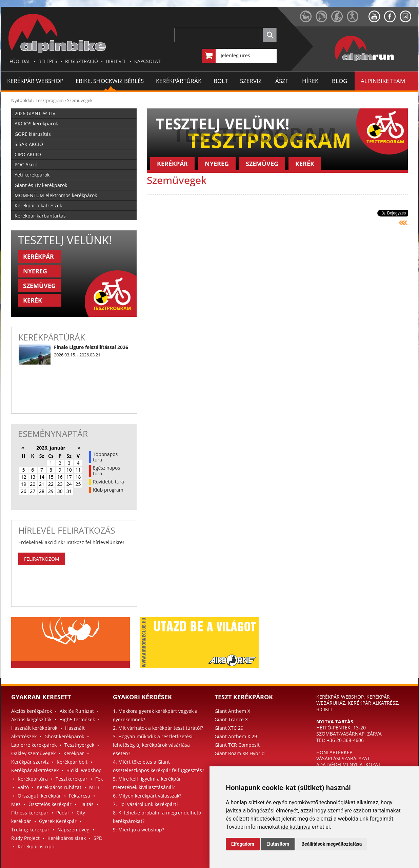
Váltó (23, 787)
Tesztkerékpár (72, 779)
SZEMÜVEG (39, 286)
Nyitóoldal (22, 100)
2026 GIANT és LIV (35, 113)
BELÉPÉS (48, 61)
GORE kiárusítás (33, 134)
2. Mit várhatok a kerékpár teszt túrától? (158, 728)
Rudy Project (25, 838)
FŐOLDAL (20, 61)
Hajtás (86, 804)
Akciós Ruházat (77, 711)
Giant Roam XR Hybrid (240, 753)
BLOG (340, 81)
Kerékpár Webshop (35, 81)
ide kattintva (296, 827)
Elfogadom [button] (243, 844)
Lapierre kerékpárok (34, 745)
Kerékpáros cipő (36, 846)
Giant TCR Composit (237, 745)
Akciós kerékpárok (32, 711)
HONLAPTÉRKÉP (334, 752)
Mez (16, 804)
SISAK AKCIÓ (29, 144)
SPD (98, 838)
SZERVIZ (251, 81)
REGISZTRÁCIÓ (82, 61)
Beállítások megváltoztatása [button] (332, 844)
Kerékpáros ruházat (59, 787)
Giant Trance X (231, 719)
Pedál (63, 813)
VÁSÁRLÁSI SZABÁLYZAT (343, 758)
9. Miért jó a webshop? (138, 830)
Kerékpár (74, 753)
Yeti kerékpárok (32, 175)
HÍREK (310, 81)
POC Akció (26, 164)
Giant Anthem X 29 (236, 736)
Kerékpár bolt (72, 762)
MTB (94, 787)
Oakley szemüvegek (33, 753)
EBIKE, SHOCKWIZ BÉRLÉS (110, 81)
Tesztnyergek (79, 745)
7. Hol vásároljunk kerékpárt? (146, 804)
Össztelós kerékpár (50, 804)
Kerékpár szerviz (30, 762)
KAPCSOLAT (147, 61)
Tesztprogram (50, 100)
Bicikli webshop (84, 770)
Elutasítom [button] (278, 844)
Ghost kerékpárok (64, 736)
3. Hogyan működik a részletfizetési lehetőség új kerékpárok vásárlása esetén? (153, 745)
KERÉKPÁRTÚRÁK (179, 81)
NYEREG (35, 271)
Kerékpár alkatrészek (38, 205)
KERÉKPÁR (38, 256)
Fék (99, 779)
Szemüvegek (80, 100)
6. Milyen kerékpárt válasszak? (147, 796)
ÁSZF (282, 81)
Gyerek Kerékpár (58, 821)
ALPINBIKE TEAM (383, 81)
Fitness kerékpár (30, 813)
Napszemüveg (73, 830)
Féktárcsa (79, 796)
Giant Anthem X (232, 711)
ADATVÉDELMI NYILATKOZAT (348, 764)
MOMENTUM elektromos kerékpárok (56, 195)
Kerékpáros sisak (67, 838)
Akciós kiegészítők (31, 719)
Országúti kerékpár (39, 796)
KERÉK (33, 300)
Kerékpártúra (33, 779)
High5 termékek (77, 719)
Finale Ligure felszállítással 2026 (91, 347)
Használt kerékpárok (34, 728)
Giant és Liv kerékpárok (41, 185)
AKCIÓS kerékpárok (36, 123)
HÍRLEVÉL (116, 61)
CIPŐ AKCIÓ (28, 154)
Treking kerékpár (30, 830)
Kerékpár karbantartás (40, 216)
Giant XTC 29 (229, 728)
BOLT (221, 81)
